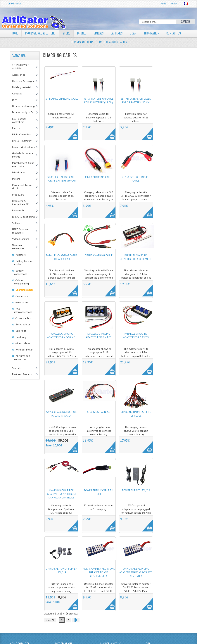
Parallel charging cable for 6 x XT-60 (61, 257)
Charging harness (99, 412)
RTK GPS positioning (23, 217)
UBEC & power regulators (20, 231)
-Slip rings (20, 331)
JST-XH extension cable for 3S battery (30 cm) (61, 179)
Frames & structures (23, 147)
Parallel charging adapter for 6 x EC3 (99, 336)
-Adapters (20, 255)
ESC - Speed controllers (19, 120)
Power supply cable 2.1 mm (99, 492)
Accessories (19, 75)
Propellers (18, 195)
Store (66, 33)
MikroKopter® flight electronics (23, 165)
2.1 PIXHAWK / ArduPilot (20, 67)
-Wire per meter (24, 350)
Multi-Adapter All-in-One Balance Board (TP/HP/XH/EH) (99, 572)
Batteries (117, 33)
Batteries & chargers (24, 81)
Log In (174, 3)
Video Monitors (21, 239)
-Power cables (22, 318)
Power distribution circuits (22, 187)
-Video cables (22, 343)
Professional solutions (40, 33)
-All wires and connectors (22, 358)
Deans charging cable (99, 255)
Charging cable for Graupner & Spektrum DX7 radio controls (61, 494)
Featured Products (22, 374)
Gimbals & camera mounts (23, 155)
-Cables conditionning (21, 282)
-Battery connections (21, 272)
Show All (50, 620)
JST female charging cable (61, 99)
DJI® (15, 100)
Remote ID (18, 210)
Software (17, 223)
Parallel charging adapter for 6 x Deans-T (136, 257)
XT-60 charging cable (99, 177)
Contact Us (174, 33)
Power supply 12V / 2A (136, 490)
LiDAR (133, 33)
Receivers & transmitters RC (20, 203)
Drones (82, 33)
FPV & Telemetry (22, 141)
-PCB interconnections (23, 310)
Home (163, 3)
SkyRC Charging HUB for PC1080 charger (61, 414)
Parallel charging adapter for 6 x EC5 (136, 336)
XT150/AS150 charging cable (136, 179)
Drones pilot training (23, 106)
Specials (17, 368)
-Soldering (20, 337)
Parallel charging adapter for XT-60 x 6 (61, 336)
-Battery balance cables (24, 263)
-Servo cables (22, 324)
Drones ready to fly (23, 112)
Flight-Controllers (22, 134)
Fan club (17, 128)
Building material (21, 87)
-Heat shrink (21, 302)
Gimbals (98, 33)
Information (151, 33)
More (71, 132)
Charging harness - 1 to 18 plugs (136, 414)
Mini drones (19, 172)
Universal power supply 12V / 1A (61, 571)
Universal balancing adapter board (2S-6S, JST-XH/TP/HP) (136, 572)
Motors (16, 179)
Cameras (17, 94)
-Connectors (21, 296)
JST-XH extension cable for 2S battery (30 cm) (136, 101)
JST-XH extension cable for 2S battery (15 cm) (99, 101)
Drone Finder (14, 3)
